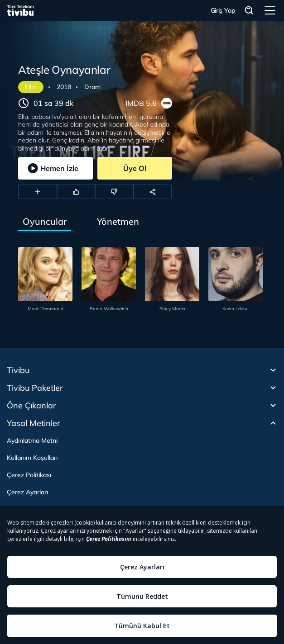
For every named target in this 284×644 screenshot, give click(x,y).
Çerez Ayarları (27, 492)
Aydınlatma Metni (32, 440)
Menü (270, 10)
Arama (249, 11)
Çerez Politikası (29, 475)
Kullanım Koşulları (32, 458)
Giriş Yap (223, 10)
